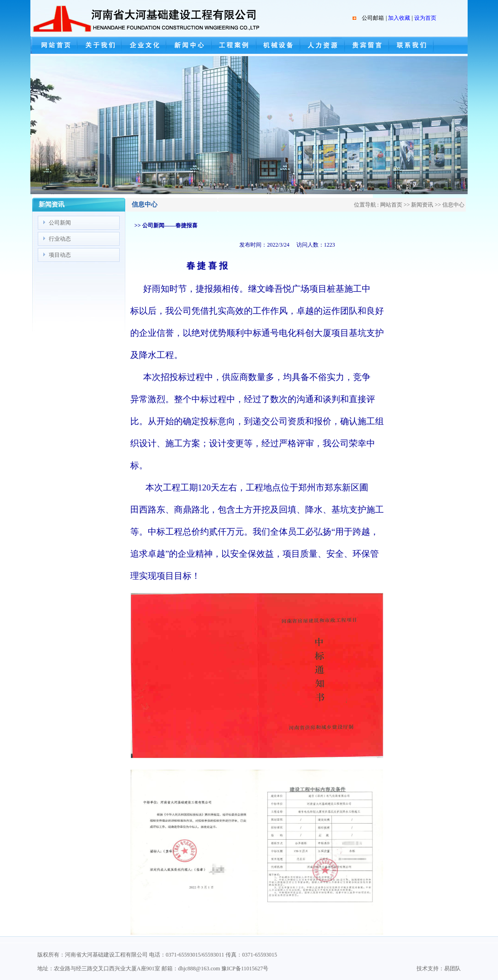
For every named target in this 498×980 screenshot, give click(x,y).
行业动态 (60, 239)
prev (46, 128)
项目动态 (60, 255)
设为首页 (425, 18)
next (452, 128)
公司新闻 (60, 223)
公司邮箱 (373, 18)
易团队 (452, 968)
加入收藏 (399, 18)
